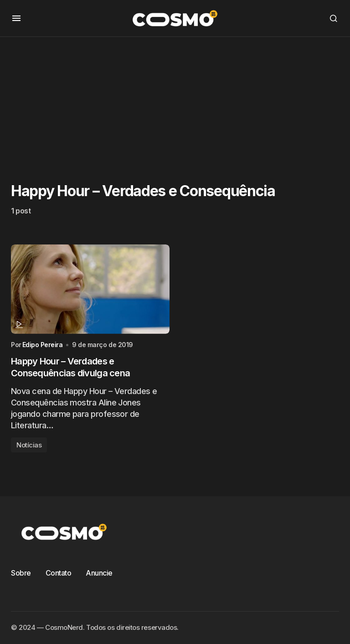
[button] (16, 18)
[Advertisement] (175, 101)
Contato (59, 573)
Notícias (29, 445)
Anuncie (99, 573)
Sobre (21, 573)
